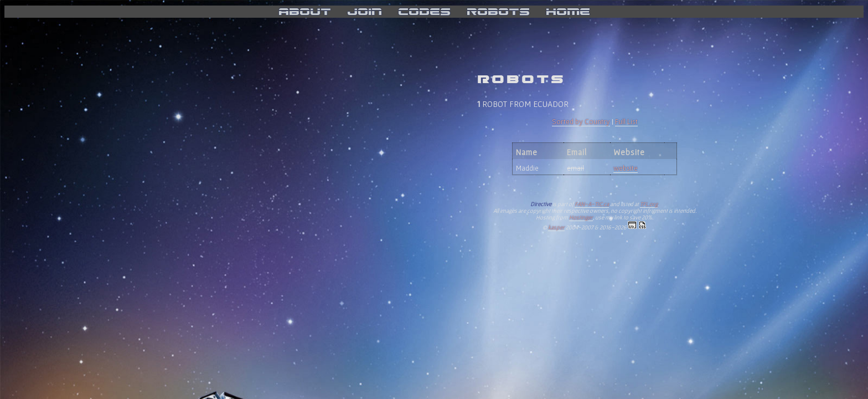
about (305, 12)
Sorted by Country (581, 121)
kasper (556, 227)
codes (424, 12)
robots (498, 12)
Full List (626, 121)
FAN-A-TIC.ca (592, 204)
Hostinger (581, 217)
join (365, 12)
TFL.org (649, 204)
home (568, 12)
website (626, 168)
